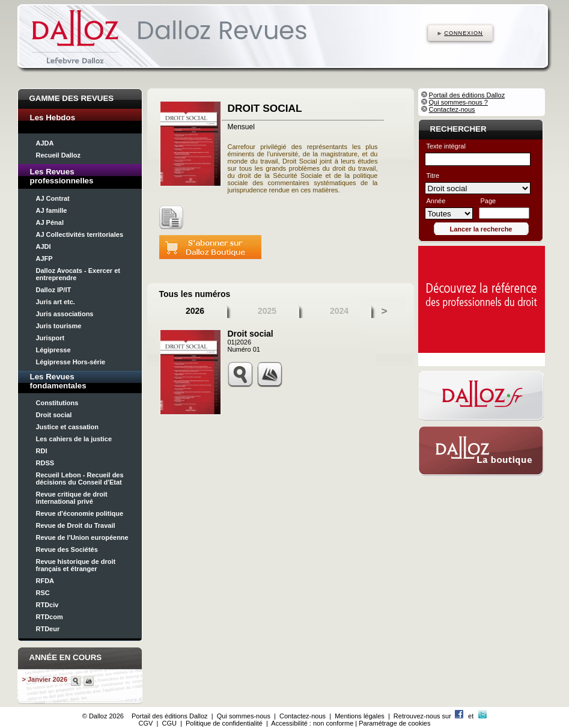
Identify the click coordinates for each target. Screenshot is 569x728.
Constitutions (57, 403)
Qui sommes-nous (244, 716)
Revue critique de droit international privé (72, 498)
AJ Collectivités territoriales (80, 234)
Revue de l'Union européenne (82, 537)
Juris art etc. (56, 302)
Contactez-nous (452, 109)
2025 (267, 311)
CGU (169, 723)
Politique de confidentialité (224, 723)
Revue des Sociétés (67, 549)
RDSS (45, 463)
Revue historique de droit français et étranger (76, 565)
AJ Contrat (53, 198)
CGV (146, 723)
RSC (43, 593)
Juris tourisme (59, 326)
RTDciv (47, 605)
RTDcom (50, 617)
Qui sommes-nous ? (458, 102)
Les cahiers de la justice (74, 439)
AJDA (45, 143)
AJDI (44, 246)
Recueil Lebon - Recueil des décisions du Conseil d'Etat (80, 479)
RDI (42, 451)
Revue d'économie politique (80, 513)
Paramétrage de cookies (394, 723)
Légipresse (53, 350)
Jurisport (50, 338)
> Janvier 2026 (45, 679)
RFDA (45, 581)
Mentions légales (360, 716)
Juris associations (65, 314)
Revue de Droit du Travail (76, 525)
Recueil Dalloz (59, 155)
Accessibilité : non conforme (312, 723)
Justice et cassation (68, 427)
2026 (195, 311)
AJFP (44, 258)
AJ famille (52, 210)
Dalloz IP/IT (54, 290)
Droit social (54, 415)
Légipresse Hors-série (71, 362)
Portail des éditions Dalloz (467, 95)
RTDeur (48, 629)
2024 (339, 311)
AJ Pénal (50, 222)
